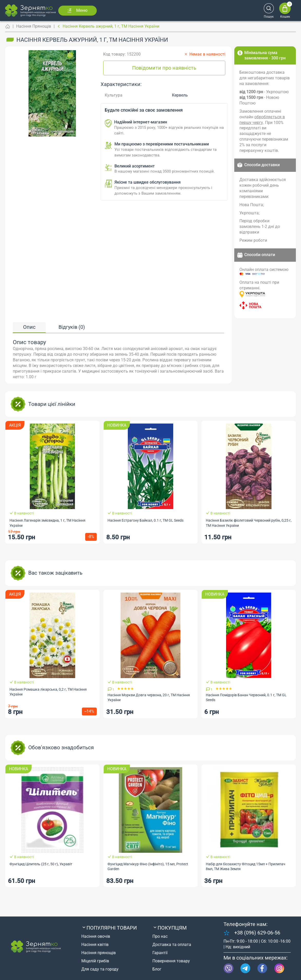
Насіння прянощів (99, 953)
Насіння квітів (95, 945)
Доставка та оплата (172, 945)
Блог (157, 969)
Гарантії (160, 953)
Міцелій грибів (95, 961)
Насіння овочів (96, 936)
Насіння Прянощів (34, 26)
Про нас (160, 936)
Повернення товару (171, 961)
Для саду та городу (100, 969)
